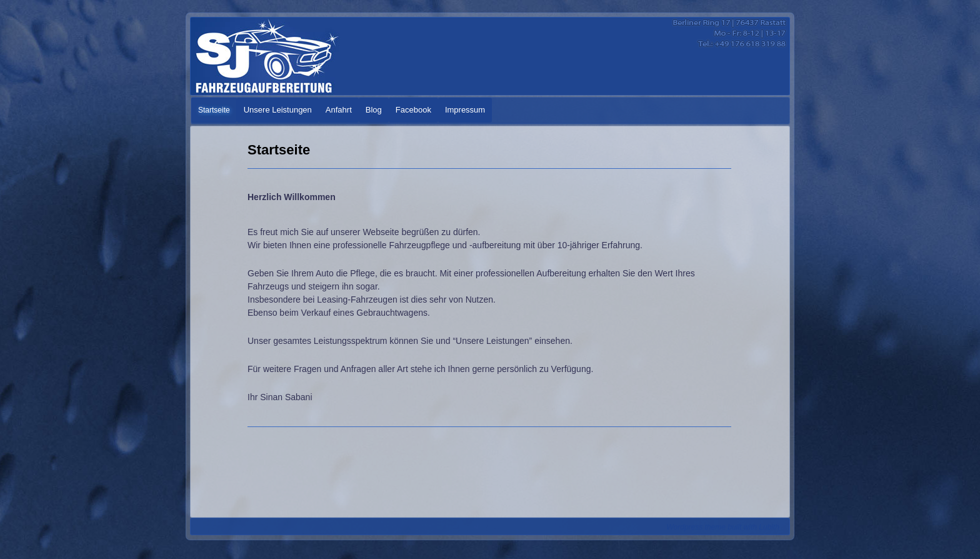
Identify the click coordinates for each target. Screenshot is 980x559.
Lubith (769, 527)
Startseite (214, 110)
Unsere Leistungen (278, 110)
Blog (374, 110)
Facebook (413, 110)
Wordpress (685, 527)
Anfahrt (339, 110)
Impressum (465, 110)
